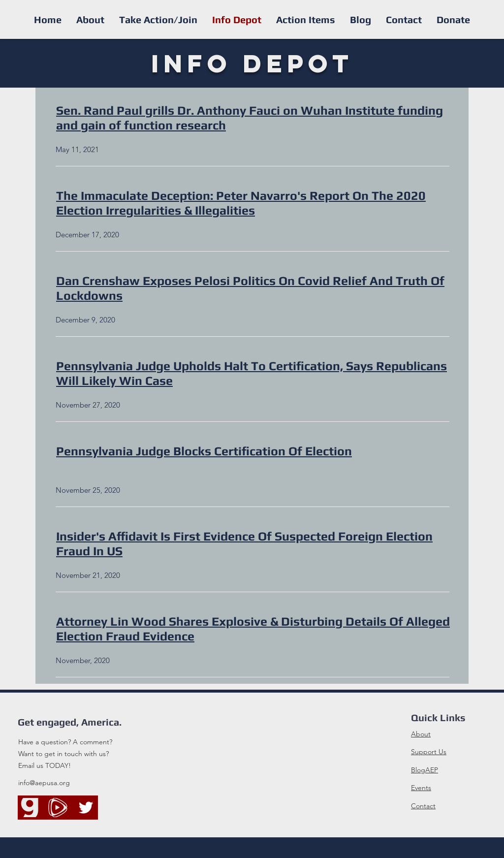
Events (421, 788)
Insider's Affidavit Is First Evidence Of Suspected (196, 536)
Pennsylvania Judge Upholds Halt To (162, 366)
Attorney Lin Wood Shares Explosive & (167, 621)
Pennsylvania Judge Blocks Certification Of (181, 451)
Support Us (429, 752)
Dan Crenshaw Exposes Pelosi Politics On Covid (193, 281)
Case (159, 381)
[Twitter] (86, 808)
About (421, 734)
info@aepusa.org (44, 783)
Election (329, 451)
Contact (423, 806)
